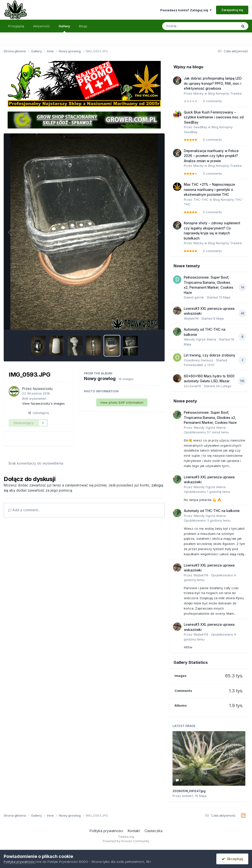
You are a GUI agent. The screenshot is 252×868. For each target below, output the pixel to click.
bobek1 (188, 796)
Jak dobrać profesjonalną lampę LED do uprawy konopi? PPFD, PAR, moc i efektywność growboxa (213, 83)
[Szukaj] (188, 26)
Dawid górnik (194, 297)
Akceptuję (232, 859)
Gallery (64, 28)
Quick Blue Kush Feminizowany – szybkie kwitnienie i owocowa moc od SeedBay (214, 117)
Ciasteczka (153, 831)
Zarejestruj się (232, 10)
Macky (198, 93)
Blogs (83, 26)
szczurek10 (192, 386)
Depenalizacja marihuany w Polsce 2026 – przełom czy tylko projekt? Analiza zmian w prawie (211, 156)
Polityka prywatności (106, 831)
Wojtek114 (191, 318)
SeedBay (200, 127)
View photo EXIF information (122, 402)
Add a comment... (24, 510)
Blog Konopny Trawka (225, 93)
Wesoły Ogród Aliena (200, 339)
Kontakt (134, 831)
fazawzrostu (43, 389)
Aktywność (41, 26)
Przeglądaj (16, 26)
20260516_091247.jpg (189, 791)
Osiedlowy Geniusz (199, 360)
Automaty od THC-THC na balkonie (212, 511)
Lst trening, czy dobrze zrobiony (210, 355)
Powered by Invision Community (126, 841)
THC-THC (201, 199)
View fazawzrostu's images (43, 403)
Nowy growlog (100, 378)
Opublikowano (206, 432)
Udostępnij (39, 413)
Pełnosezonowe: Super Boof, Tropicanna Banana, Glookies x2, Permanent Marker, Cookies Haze (210, 418)
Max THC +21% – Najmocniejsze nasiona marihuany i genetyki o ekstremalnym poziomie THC (209, 190)
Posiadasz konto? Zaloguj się (186, 10)
